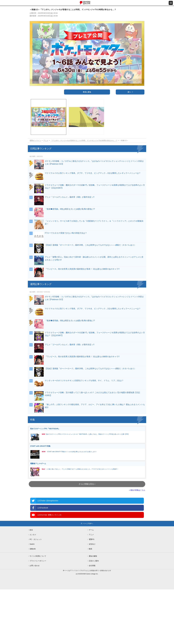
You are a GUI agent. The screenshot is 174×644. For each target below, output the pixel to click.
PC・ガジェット (36, 594)
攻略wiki (33, 603)
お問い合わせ (35, 620)
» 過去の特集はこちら (137, 545)
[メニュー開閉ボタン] (171, 3)
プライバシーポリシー (38, 615)
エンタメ (33, 589)
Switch (32, 599)
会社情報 (92, 620)
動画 (90, 603)
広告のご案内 (94, 615)
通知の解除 (93, 611)
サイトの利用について (38, 611)
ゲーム (91, 584)
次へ (129, 146)
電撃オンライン (35, 195)
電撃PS (92, 594)
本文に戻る (87, 146)
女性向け (92, 599)
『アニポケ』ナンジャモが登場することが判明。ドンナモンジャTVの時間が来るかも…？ (84, 195)
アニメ (46, 195)
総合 (31, 584)
